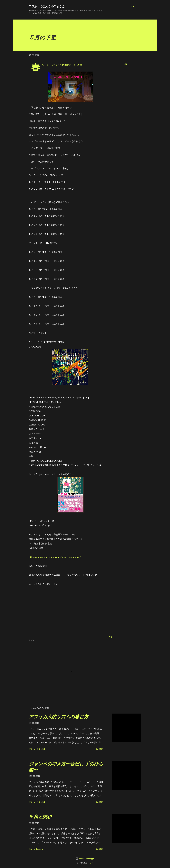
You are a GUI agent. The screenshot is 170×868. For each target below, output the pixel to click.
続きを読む (100, 749)
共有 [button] (126, 64)
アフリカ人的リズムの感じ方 (59, 717)
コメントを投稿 (40, 749)
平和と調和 (40, 817)
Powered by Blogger (85, 859)
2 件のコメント (39, 849)
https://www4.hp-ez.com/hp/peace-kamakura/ (55, 557)
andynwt (90, 863)
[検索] (132, 6)
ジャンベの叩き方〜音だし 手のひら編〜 (66, 767)
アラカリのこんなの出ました (47, 6)
